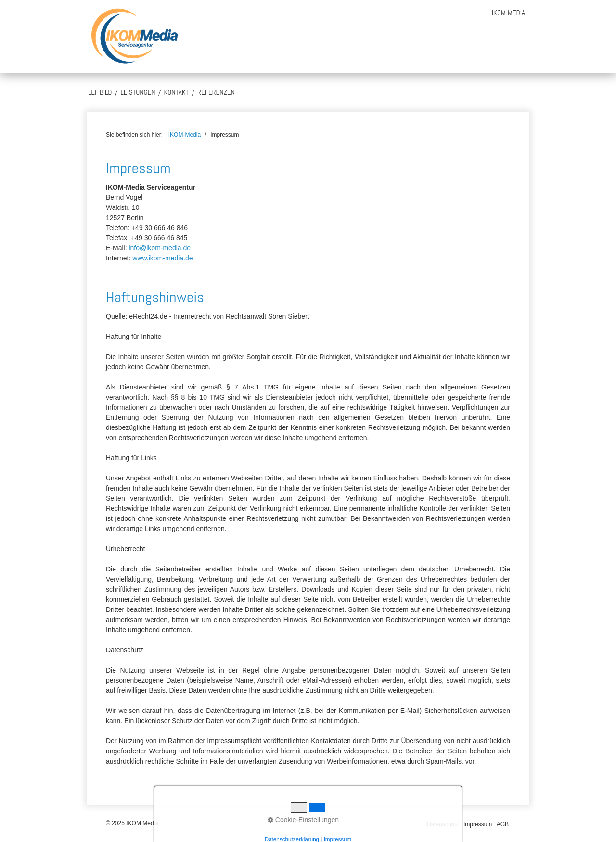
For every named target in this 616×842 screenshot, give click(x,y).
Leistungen (138, 92)
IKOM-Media (508, 13)
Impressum (478, 824)
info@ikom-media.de (160, 248)
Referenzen (216, 92)
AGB (503, 824)
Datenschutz (443, 824)
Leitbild (100, 92)
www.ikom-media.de (162, 258)
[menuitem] (508, 13)
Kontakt (177, 92)
